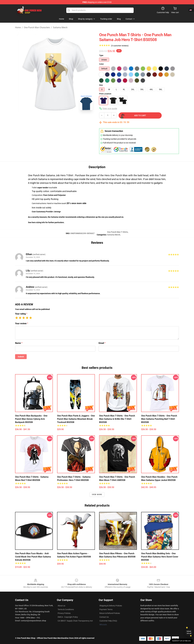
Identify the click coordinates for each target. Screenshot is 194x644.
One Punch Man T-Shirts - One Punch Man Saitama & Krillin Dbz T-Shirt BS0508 (117, 419)
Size (101, 85)
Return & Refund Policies (110, 613)
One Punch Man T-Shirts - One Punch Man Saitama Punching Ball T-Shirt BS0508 (159, 419)
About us (61, 606)
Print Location (105, 94)
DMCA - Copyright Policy (68, 617)
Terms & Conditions (66, 609)
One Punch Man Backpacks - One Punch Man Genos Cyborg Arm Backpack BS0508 (31, 419)
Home (18, 27)
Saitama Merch (60, 27)
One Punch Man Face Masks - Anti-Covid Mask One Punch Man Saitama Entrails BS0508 (33, 557)
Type (101, 55)
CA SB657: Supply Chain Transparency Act (75, 621)
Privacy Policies (64, 613)
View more (97, 495)
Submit (21, 357)
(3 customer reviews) (120, 46)
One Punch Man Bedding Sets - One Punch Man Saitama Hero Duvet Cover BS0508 (160, 557)
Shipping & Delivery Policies (111, 606)
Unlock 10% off (189, 632)
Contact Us (104, 617)
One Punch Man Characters (37, 27)
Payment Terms (106, 609)
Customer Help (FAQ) (108, 621)
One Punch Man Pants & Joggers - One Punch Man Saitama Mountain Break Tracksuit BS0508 (76, 419)
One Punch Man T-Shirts (117, 232)
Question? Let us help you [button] (181, 641)
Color (101, 64)
